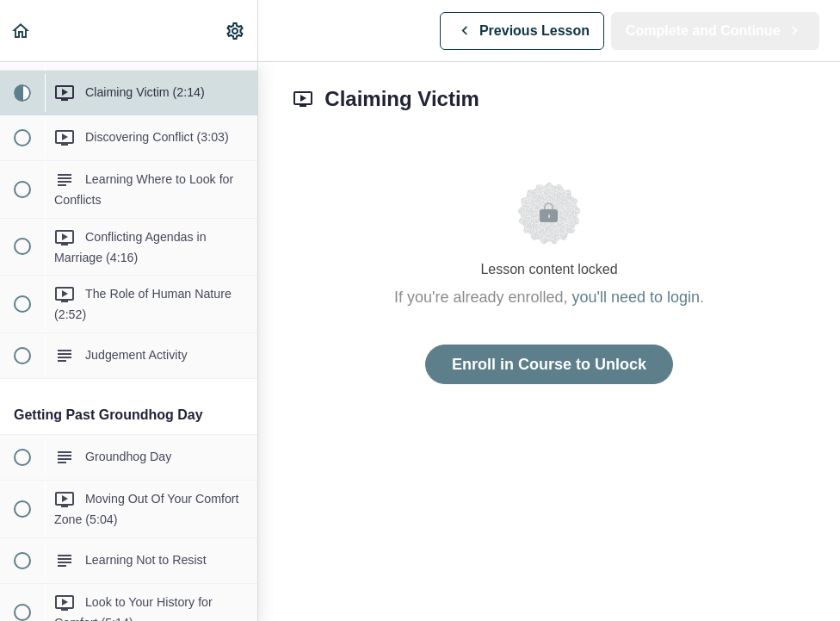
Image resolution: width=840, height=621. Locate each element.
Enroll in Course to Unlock (549, 364)
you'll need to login (636, 297)
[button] (22, 31)
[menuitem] (236, 31)
